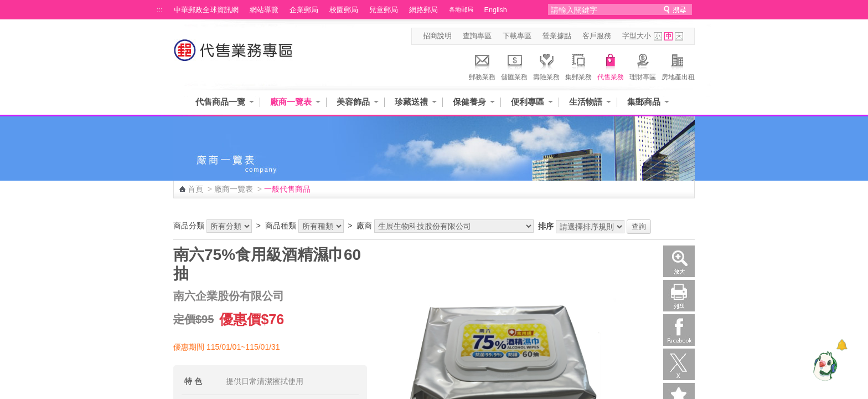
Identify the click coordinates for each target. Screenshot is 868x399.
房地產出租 (678, 65)
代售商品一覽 (220, 102)
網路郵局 (423, 10)
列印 (679, 296)
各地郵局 (461, 9)
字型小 (658, 36)
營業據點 (557, 36)
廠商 (364, 226)
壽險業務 (546, 65)
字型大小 (637, 36)
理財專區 (643, 65)
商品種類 (281, 226)
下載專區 (517, 36)
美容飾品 (353, 102)
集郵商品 (644, 102)
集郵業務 (578, 65)
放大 (679, 261)
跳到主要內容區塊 (6, 6)
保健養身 (469, 102)
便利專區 (528, 102)
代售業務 (611, 65)
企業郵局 (304, 10)
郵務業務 (482, 65)
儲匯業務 (514, 65)
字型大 (679, 36)
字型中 (668, 36)
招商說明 (437, 36)
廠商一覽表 (291, 102)
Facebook (679, 330)
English (496, 10)
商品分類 (189, 226)
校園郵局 (344, 10)
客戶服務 (597, 36)
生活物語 (586, 102)
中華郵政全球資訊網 (206, 10)
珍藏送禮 (411, 102)
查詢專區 (477, 36)
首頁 (195, 189)
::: (160, 10)
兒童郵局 (384, 10)
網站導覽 (264, 10)
